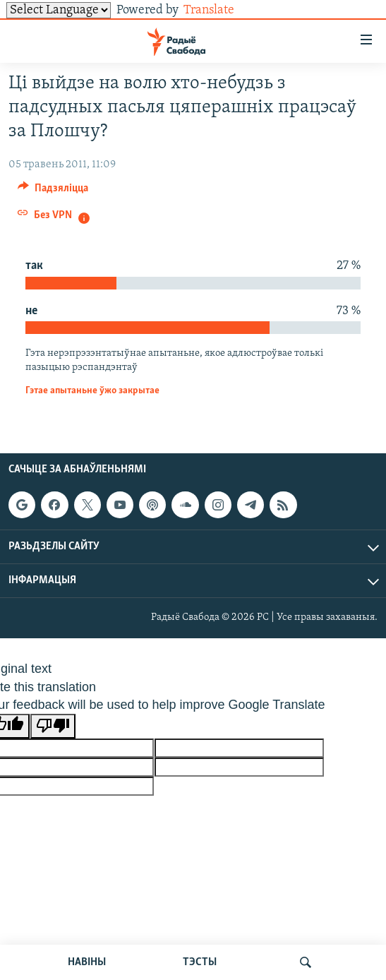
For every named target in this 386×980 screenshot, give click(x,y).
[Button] (53, 191)
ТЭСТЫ (200, 962)
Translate (220, 10)
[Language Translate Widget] (59, 10)
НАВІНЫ (87, 962)
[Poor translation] (53, 726)
